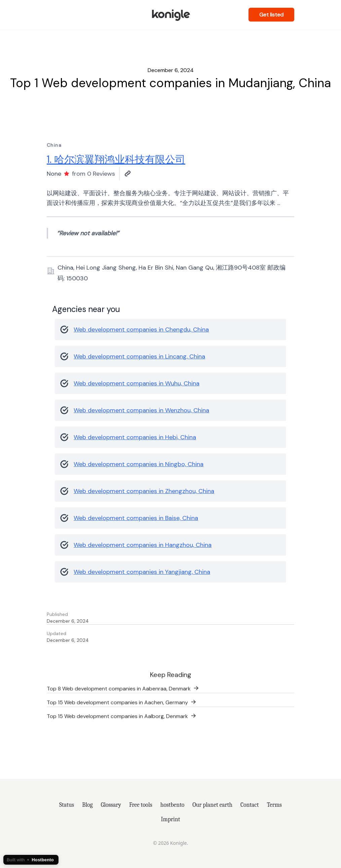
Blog (87, 805)
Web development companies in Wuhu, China (137, 383)
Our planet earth (212, 805)
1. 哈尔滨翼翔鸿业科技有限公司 (116, 159)
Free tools (141, 805)
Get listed (271, 15)
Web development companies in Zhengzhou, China (144, 491)
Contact (250, 805)
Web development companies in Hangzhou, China (143, 545)
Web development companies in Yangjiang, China (142, 572)
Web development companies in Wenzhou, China (141, 410)
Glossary (111, 805)
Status (67, 805)
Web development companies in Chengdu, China (141, 329)
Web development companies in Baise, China (136, 518)
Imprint (171, 819)
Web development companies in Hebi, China (135, 437)
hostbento (172, 805)
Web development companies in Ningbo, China (139, 464)
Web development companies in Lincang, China (139, 356)
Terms (274, 805)
